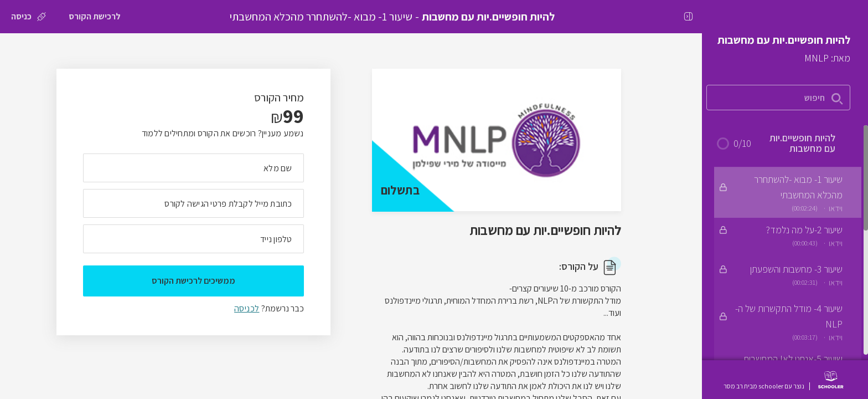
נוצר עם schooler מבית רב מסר (764, 386)
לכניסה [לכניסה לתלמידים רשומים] (247, 308)
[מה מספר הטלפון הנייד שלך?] (193, 239)
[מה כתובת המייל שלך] (193, 203)
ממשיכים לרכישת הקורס (193, 281)
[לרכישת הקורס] (95, 17)
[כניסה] (29, 17)
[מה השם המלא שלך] (193, 168)
